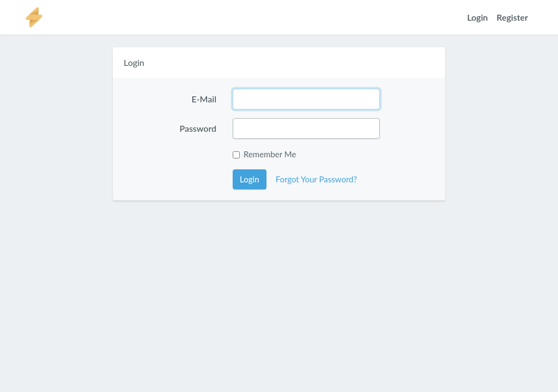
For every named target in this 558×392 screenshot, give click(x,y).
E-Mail (204, 99)
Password (198, 128)
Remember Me (270, 154)
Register (512, 17)
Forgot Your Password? (317, 179)
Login (477, 17)
